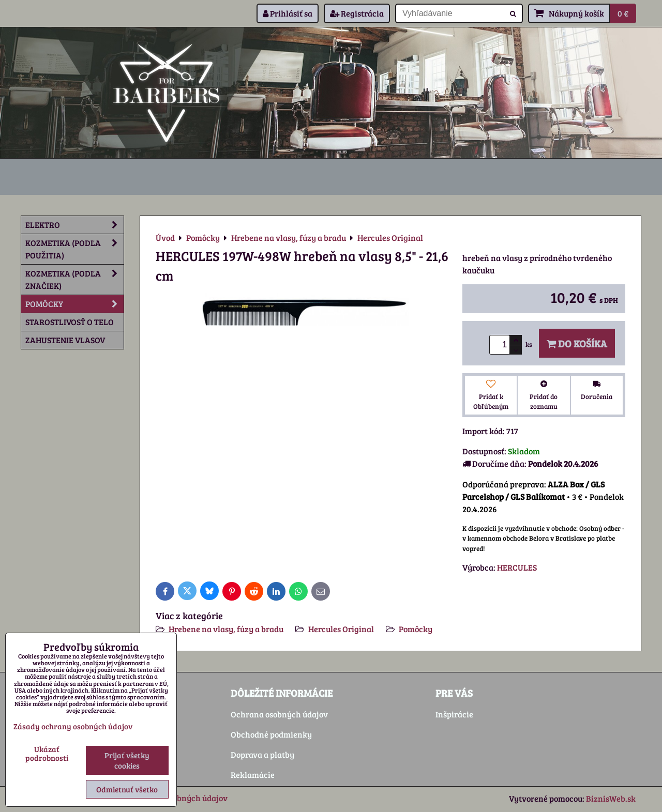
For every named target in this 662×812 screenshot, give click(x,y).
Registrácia (357, 13)
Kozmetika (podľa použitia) (74, 249)
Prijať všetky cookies (127, 760)
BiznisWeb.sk (611, 798)
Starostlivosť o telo (70, 322)
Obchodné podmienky (271, 734)
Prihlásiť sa (288, 13)
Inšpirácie (454, 714)
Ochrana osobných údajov (279, 714)
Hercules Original (341, 629)
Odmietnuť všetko (127, 789)
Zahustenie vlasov (65, 340)
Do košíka (577, 343)
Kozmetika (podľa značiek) (74, 280)
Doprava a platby (262, 754)
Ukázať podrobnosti (47, 753)
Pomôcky (416, 629)
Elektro (74, 225)
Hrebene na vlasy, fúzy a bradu (226, 629)
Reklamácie (253, 775)
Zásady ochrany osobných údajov (73, 726)
